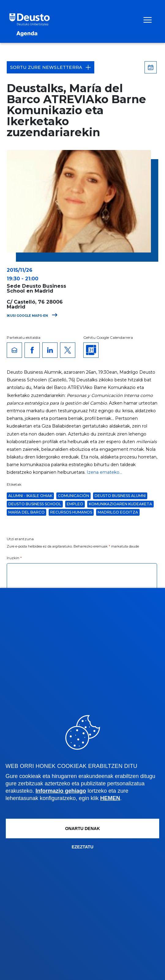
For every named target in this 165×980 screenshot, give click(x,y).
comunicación (73, 496)
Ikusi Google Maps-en (32, 316)
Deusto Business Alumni (120, 496)
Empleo (75, 504)
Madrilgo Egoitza (118, 512)
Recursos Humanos (71, 512)
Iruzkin (14, 558)
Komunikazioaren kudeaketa (120, 504)
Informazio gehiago (61, 791)
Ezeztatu (82, 847)
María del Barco (26, 512)
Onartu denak (83, 829)
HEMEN (110, 798)
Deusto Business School (35, 504)
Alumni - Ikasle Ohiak (30, 496)
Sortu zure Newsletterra (51, 67)
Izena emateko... (104, 472)
